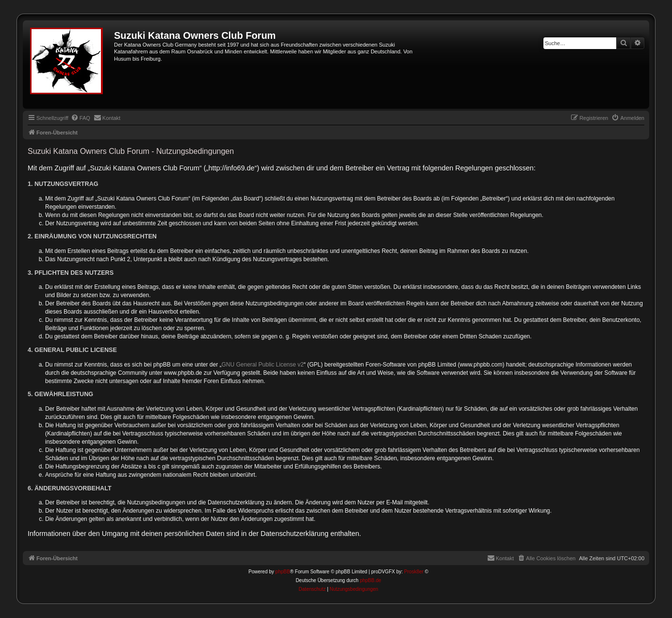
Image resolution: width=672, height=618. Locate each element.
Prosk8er (414, 572)
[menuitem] (81, 118)
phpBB (283, 572)
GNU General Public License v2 (263, 365)
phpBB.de (371, 580)
